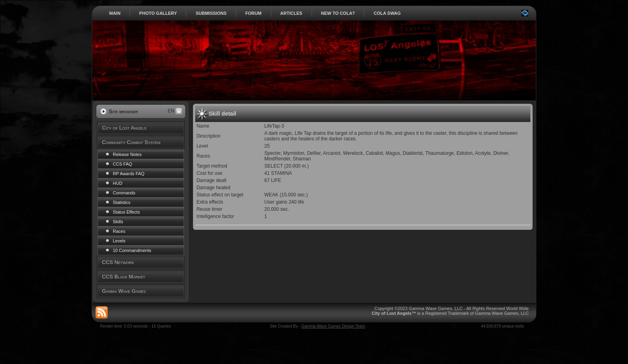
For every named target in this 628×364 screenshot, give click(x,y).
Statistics (122, 202)
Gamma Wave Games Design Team (333, 326)
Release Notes (127, 154)
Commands (124, 193)
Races (119, 231)
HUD (118, 183)
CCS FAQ (122, 164)
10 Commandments (132, 250)
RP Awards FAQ (129, 174)
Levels (119, 241)
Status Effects (126, 212)
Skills (118, 222)
